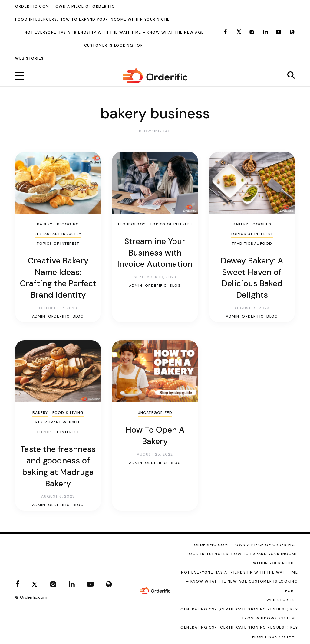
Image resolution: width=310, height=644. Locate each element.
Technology (132, 224)
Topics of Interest (58, 244)
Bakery (45, 224)
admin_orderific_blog (58, 316)
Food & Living (68, 413)
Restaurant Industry (58, 234)
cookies (262, 224)
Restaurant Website (58, 422)
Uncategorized (155, 413)
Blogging (68, 224)
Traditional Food (252, 244)
